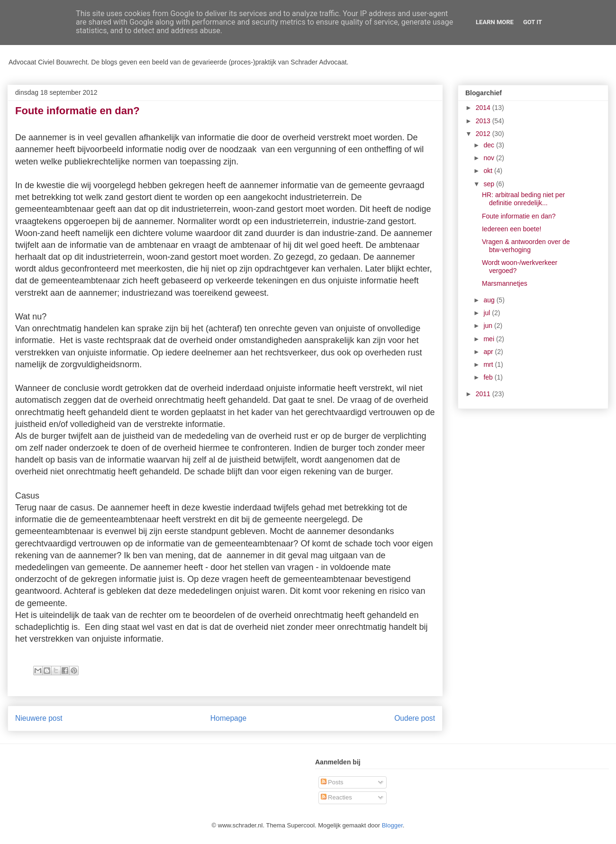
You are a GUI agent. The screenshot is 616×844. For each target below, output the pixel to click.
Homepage (228, 718)
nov (489, 158)
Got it (533, 22)
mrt (489, 364)
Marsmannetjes (505, 283)
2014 (484, 108)
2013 (484, 121)
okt (489, 171)
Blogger (392, 825)
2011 (484, 394)
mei (489, 339)
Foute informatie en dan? (519, 216)
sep (489, 184)
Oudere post (415, 718)
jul (488, 313)
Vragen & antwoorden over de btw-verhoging (526, 246)
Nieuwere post (39, 718)
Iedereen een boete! (512, 229)
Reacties (336, 797)
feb (489, 377)
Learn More (495, 22)
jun (489, 326)
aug (490, 300)
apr (489, 352)
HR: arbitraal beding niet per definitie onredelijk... (523, 199)
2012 (484, 134)
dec (489, 145)
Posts (332, 782)
